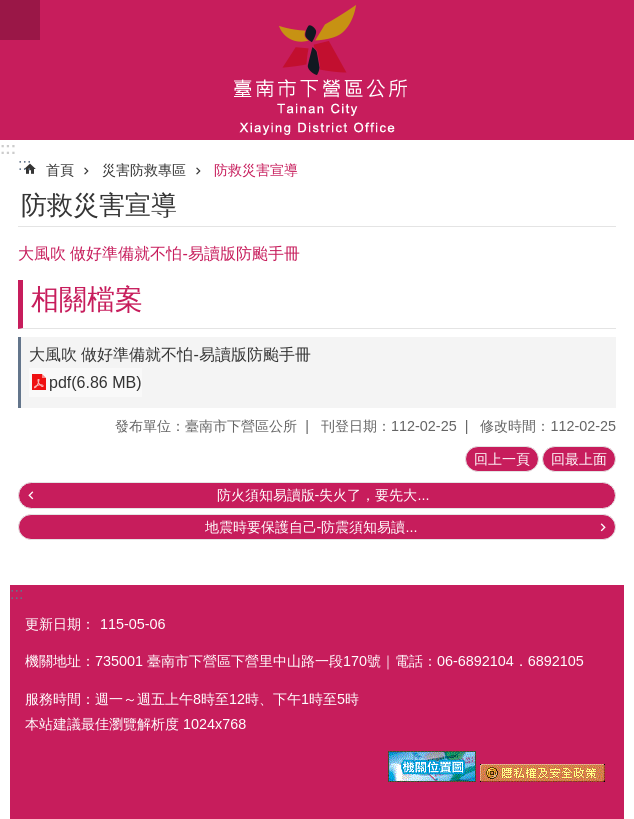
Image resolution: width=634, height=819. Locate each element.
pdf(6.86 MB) (95, 382)
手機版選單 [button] (20, 20)
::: (8, 148)
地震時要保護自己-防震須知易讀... (311, 527)
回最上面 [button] (579, 459)
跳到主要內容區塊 (10, 10)
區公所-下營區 (317, 70)
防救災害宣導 (256, 170)
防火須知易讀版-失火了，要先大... (323, 495)
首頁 (60, 170)
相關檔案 (87, 299)
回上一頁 (502, 459)
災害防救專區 (144, 170)
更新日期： (60, 624)
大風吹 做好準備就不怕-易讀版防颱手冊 (170, 354)
